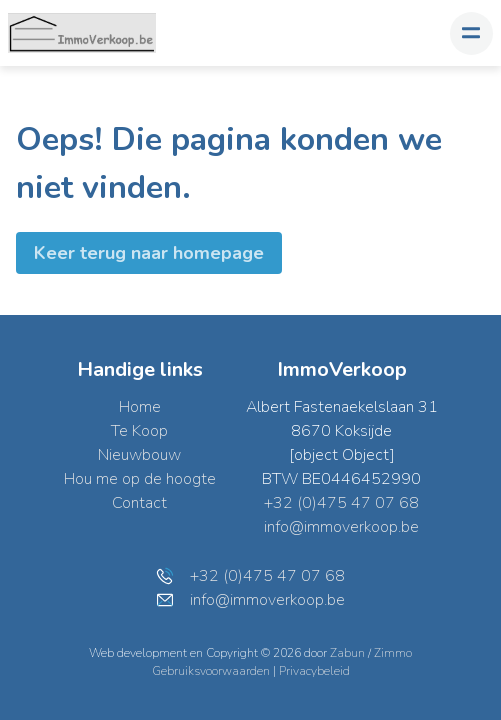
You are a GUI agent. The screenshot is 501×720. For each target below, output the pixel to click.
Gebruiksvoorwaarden (212, 671)
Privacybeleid (314, 671)
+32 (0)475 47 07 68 (341, 503)
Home (140, 407)
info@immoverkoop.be (341, 527)
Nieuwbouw (139, 455)
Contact (139, 503)
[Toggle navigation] (471, 33)
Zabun (347, 653)
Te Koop (139, 431)
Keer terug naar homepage (149, 253)
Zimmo (393, 653)
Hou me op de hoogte (140, 479)
